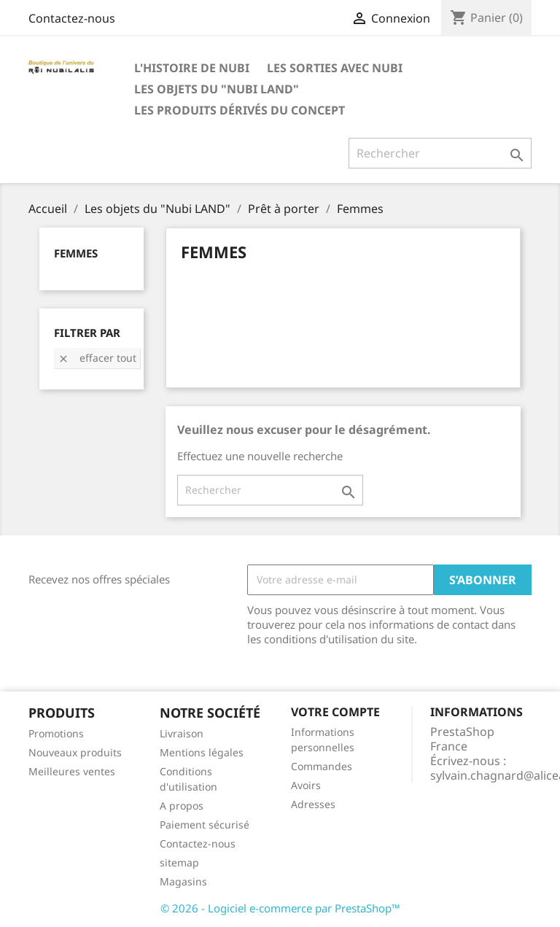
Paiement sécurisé (205, 825)
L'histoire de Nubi (192, 68)
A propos (182, 806)
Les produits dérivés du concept (240, 110)
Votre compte (335, 712)
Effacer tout (97, 358)
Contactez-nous (72, 18)
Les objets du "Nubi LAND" (217, 89)
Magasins (183, 881)
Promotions (56, 733)
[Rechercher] (440, 153)
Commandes (322, 766)
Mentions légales (202, 752)
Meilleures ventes (72, 771)
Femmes (76, 253)
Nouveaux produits (75, 752)
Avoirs (306, 785)
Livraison (182, 733)
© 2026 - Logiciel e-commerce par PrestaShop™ (280, 908)
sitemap (179, 862)
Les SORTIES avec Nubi (335, 68)
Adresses (313, 804)
